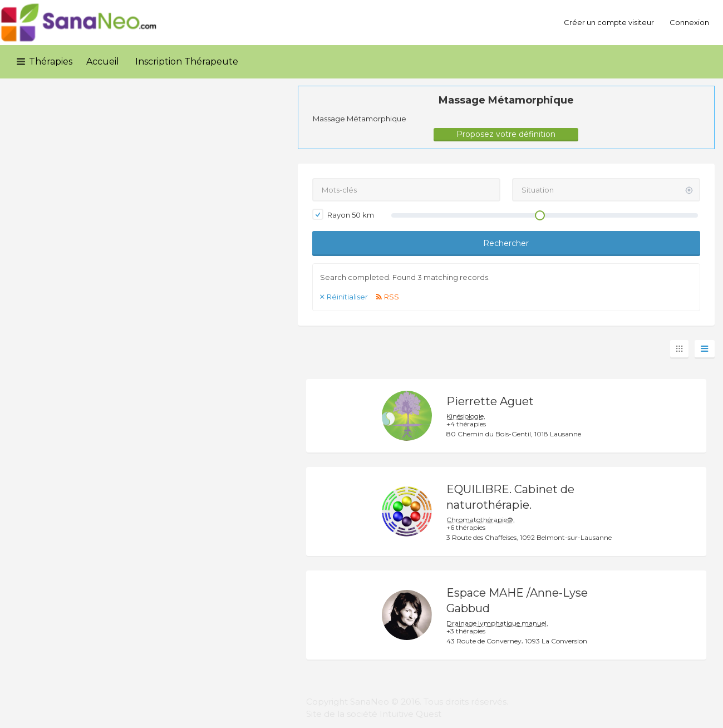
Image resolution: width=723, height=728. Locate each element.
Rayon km (343, 214)
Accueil (103, 62)
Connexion (689, 22)
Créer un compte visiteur (609, 22)
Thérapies (51, 62)
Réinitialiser (347, 297)
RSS (392, 297)
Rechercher (506, 243)
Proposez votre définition (506, 134)
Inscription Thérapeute (187, 62)
